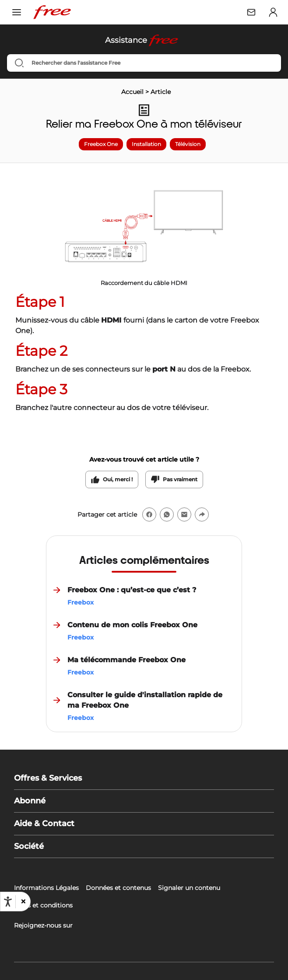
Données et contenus (118, 888)
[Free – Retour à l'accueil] (52, 12)
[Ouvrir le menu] (17, 12)
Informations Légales (46, 888)
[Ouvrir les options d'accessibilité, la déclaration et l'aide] (8, 902)
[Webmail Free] (251, 12)
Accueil (132, 92)
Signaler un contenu (189, 888)
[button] (23, 902)
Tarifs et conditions (43, 905)
